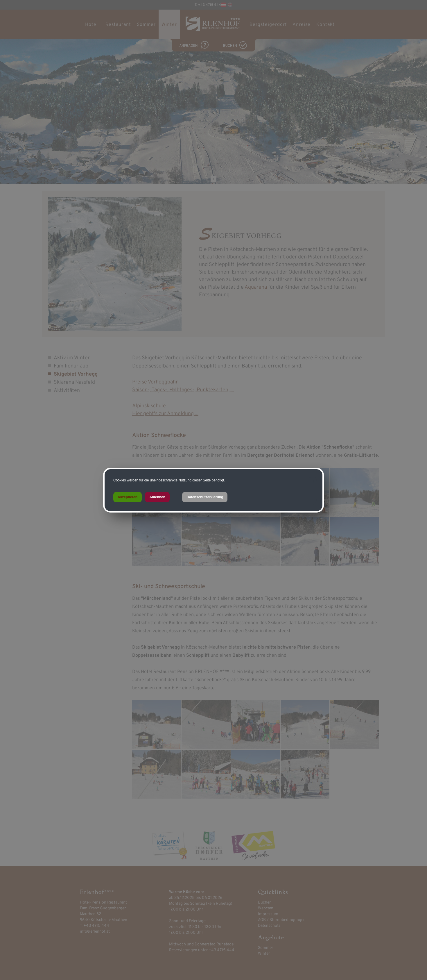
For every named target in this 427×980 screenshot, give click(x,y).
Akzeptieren (128, 497)
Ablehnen (157, 497)
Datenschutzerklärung (205, 497)
